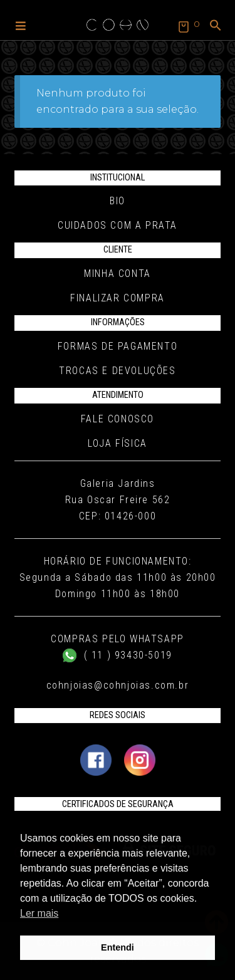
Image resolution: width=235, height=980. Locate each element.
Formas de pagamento (118, 346)
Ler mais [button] (39, 913)
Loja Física (118, 443)
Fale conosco (118, 419)
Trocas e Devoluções (117, 371)
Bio (118, 201)
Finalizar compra (118, 298)
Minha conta (118, 274)
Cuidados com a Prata (118, 225)
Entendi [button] (118, 947)
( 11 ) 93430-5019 (118, 655)
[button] (21, 25)
